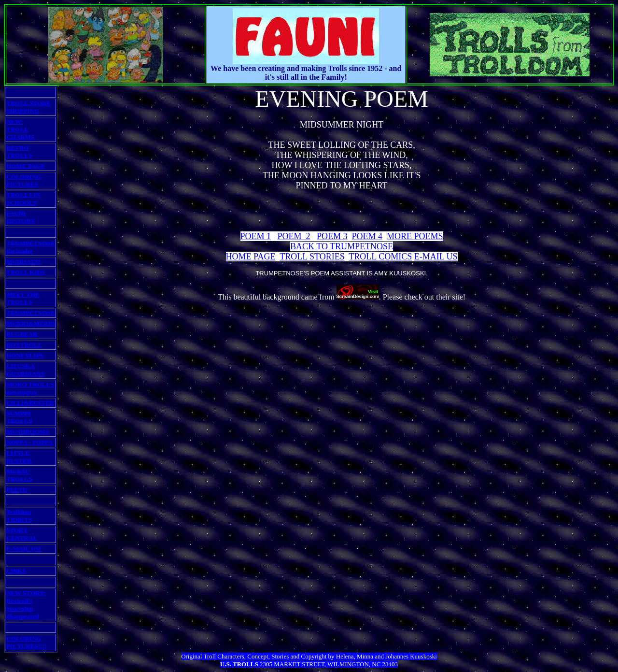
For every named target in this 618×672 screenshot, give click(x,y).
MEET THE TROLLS (23, 298)
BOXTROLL (24, 345)
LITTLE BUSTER (19, 457)
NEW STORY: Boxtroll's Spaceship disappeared (26, 605)
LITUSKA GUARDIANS (25, 370)
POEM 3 (332, 236)
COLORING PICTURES (24, 180)
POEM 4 (367, 236)
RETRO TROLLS (19, 151)
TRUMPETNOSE (30, 313)
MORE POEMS (415, 236)
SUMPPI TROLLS (19, 417)
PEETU (17, 490)
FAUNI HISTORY (21, 217)
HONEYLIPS (25, 355)
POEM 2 (294, 236)
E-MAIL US (436, 257)
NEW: (15, 122)
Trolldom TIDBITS (19, 516)
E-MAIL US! (24, 549)
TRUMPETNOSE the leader (30, 247)
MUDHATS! (23, 262)
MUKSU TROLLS (19, 475)
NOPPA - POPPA (29, 442)
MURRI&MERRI (31, 323)
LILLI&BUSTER (30, 403)
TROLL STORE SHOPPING (28, 107)
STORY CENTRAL (22, 534)
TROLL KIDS (26, 272)
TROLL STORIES (312, 257)
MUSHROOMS (28, 432)
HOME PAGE (26, 166)
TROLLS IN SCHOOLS (23, 199)
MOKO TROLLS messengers (30, 388)
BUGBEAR (22, 334)
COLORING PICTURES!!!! (26, 642)
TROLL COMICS (380, 257)
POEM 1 (256, 236)
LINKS (16, 571)
